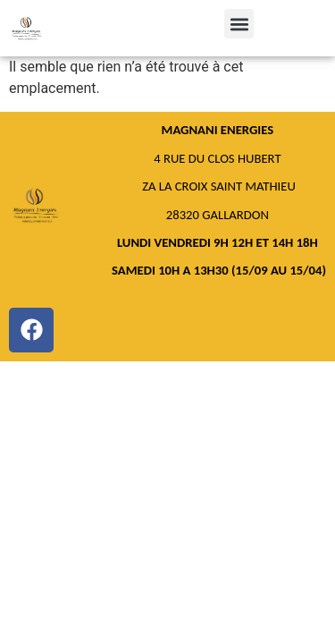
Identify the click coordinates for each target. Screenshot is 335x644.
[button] (239, 24)
